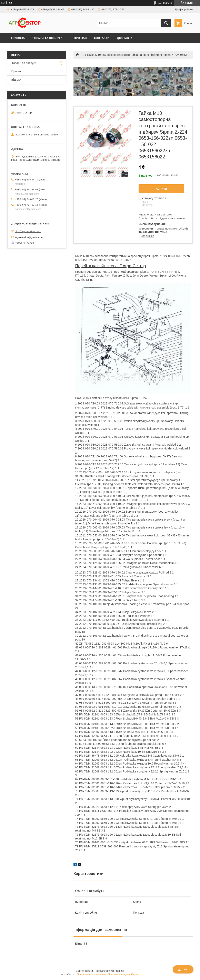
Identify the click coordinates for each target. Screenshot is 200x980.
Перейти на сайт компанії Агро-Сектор (111, 266)
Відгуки (16, 80)
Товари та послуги (47, 38)
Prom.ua (119, 971)
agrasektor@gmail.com (29, 237)
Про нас (80, 38)
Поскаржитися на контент (92, 975)
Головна (18, 38)
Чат (183, 969)
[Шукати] (166, 23)
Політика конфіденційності (123, 975)
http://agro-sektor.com (28, 231)
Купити (161, 188)
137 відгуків (165, 3)
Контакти (102, 38)
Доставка (124, 38)
